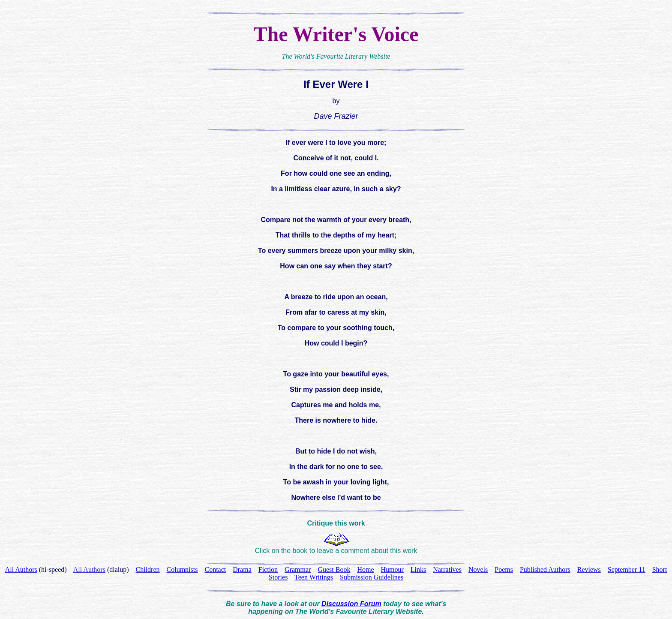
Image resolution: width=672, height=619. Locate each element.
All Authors (89, 569)
